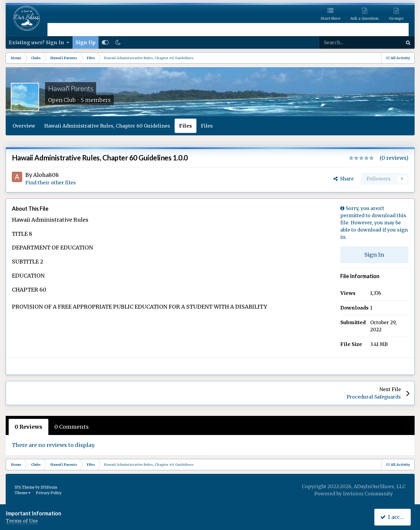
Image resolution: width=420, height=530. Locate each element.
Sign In (374, 255)
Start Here (330, 18)
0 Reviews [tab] (29, 427)
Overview (24, 126)
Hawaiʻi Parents (71, 88)
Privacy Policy (49, 493)
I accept (394, 517)
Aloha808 (46, 175)
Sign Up (86, 42)
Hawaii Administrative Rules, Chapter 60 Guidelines (107, 126)
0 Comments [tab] (71, 427)
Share (344, 179)
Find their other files (51, 183)
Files (186, 126)
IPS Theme (25, 487)
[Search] (347, 42)
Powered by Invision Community (354, 494)
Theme (23, 493)
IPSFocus (49, 487)
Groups (396, 18)
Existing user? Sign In (39, 42)
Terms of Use (22, 521)
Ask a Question (364, 18)
